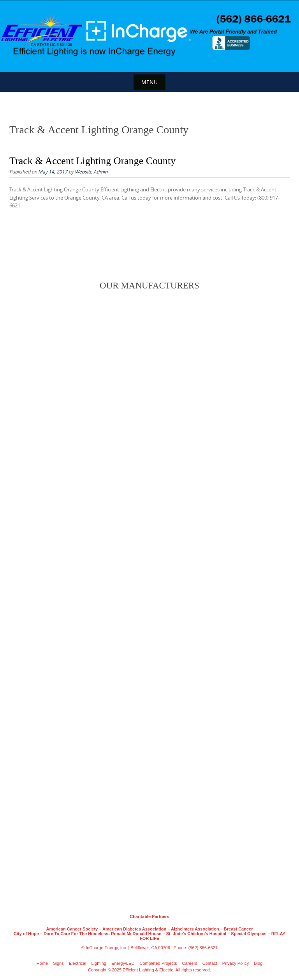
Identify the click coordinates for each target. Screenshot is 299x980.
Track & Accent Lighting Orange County (92, 161)
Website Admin (91, 172)
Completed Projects (158, 963)
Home (42, 963)
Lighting (99, 963)
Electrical (78, 963)
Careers (190, 963)
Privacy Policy (236, 963)
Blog (258, 963)
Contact (210, 963)
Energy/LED (123, 963)
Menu (149, 82)
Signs (58, 963)
